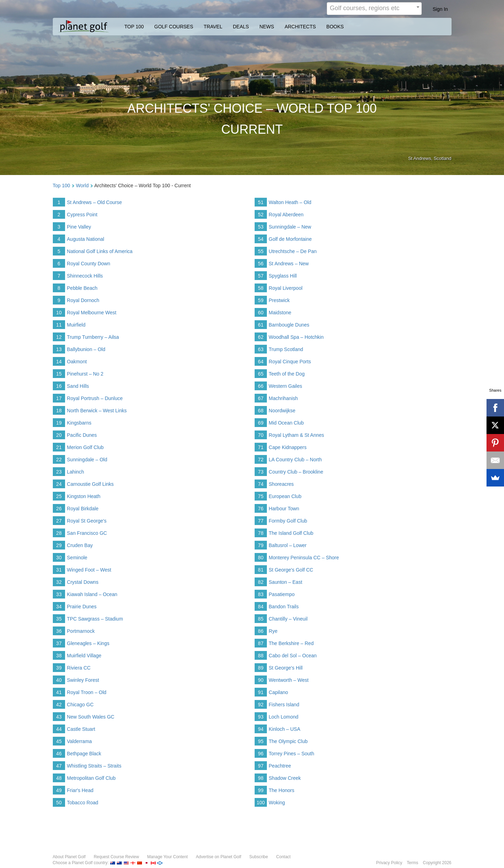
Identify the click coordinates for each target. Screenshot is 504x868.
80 (261, 558)
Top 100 (62, 185)
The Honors (281, 790)
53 (261, 227)
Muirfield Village (84, 656)
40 (59, 680)
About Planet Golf (69, 857)
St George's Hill (286, 668)
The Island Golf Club (291, 533)
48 (59, 778)
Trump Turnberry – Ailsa (93, 337)
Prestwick (279, 300)
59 (261, 300)
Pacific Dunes (82, 435)
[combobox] (374, 9)
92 (261, 705)
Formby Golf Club (288, 521)
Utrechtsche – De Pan (293, 251)
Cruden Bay (80, 545)
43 (59, 717)
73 (261, 472)
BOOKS (335, 27)
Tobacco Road (83, 803)
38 (59, 656)
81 (261, 570)
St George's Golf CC (291, 570)
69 (261, 423)
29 (59, 545)
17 (59, 398)
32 (59, 582)
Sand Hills (78, 386)
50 (59, 803)
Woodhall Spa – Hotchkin (296, 337)
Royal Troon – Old (87, 692)
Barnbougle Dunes (289, 325)
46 (59, 754)
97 (261, 766)
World (82, 185)
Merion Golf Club (85, 447)
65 (261, 374)
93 (261, 717)
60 (261, 313)
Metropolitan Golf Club (91, 778)
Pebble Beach (82, 288)
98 (261, 778)
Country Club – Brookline (296, 472)
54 (261, 239)
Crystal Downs (83, 582)
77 (261, 521)
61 (261, 325)
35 (59, 619)
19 (59, 423)
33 (59, 594)
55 (261, 251)
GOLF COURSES (174, 27)
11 (59, 325)
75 (261, 496)
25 (59, 496)
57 (261, 276)
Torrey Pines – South (291, 754)
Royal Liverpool (286, 288)
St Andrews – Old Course (94, 202)
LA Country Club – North (295, 460)
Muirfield (76, 325)
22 (59, 460)
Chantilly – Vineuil (288, 619)
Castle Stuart (81, 729)
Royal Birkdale (83, 509)
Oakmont (77, 362)
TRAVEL (213, 27)
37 (59, 643)
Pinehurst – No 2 (85, 374)
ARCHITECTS (300, 27)
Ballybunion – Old (86, 349)
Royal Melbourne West (91, 313)
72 (261, 460)
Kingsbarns (79, 423)
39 (59, 668)
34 (59, 607)
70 (261, 435)
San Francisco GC (87, 533)
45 (59, 741)
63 (261, 349)
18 (59, 411)
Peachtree (280, 766)
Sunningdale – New (290, 227)
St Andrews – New (289, 264)
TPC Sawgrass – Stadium (95, 619)
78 (261, 533)
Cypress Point (82, 215)
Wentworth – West (289, 680)
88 (261, 656)
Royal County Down (88, 264)
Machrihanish (283, 398)
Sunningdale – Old (87, 460)
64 (261, 362)
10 (59, 313)
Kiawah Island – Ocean (92, 594)
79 (261, 545)
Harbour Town (284, 509)
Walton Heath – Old (290, 202)
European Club (285, 496)
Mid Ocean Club (286, 423)
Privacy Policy (389, 863)
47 (59, 766)
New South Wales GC (91, 717)
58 (261, 288)
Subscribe (259, 857)
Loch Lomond (283, 717)
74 (261, 484)
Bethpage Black (84, 754)
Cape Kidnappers (288, 447)
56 (261, 264)
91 (261, 692)
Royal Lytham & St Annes (296, 435)
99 (261, 790)
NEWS (267, 27)
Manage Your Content (168, 857)
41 (59, 692)
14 (59, 362)
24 (59, 484)
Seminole (77, 558)
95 (261, 741)
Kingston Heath (84, 496)
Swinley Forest (83, 680)
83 (261, 594)
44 (59, 729)
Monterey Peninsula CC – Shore (304, 558)
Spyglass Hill (283, 276)
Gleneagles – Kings (88, 643)
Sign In (440, 9)
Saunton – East (285, 582)
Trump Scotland (286, 349)
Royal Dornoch (83, 300)
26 (59, 509)
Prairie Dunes (82, 607)
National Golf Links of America (100, 251)
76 (261, 509)
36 (59, 631)
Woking (277, 803)
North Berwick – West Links (97, 411)
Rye (273, 631)
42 (59, 705)
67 (261, 398)
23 (59, 472)
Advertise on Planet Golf (218, 857)
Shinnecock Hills (85, 276)
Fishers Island (284, 705)
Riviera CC (79, 668)
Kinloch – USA (284, 729)
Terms (413, 863)
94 (261, 729)
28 (59, 533)
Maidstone (280, 313)
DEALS (241, 27)
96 (261, 754)
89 (261, 668)
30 (59, 558)
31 (59, 570)
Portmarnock (81, 631)
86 (261, 631)
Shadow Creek (285, 778)
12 (59, 337)
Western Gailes (285, 386)
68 (261, 411)
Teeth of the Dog (287, 374)
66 (261, 386)
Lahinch (75, 472)
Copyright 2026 (437, 863)
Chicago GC (80, 705)
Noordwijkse (282, 411)
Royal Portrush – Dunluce (95, 398)
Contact (283, 857)
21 (59, 447)
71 (261, 447)
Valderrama (79, 741)
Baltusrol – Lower (288, 545)
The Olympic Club (288, 741)
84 (261, 607)
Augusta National (86, 239)
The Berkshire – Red (291, 643)
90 (261, 680)
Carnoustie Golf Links (90, 484)
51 (261, 202)
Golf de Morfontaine (290, 239)
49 (59, 790)
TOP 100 (134, 27)
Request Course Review (116, 857)
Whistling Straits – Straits (94, 766)
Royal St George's (87, 521)
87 (261, 643)
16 (59, 386)
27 (59, 521)
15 (59, 374)
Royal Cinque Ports (290, 362)
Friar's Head (80, 790)
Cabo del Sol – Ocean (293, 656)
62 (261, 337)
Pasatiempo (282, 594)
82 (261, 582)
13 (59, 349)
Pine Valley (79, 227)
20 (59, 435)
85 (261, 619)
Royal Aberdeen (286, 215)
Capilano (278, 692)
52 (261, 215)
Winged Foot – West (89, 570)
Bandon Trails (284, 607)
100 (261, 803)
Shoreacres (281, 484)
